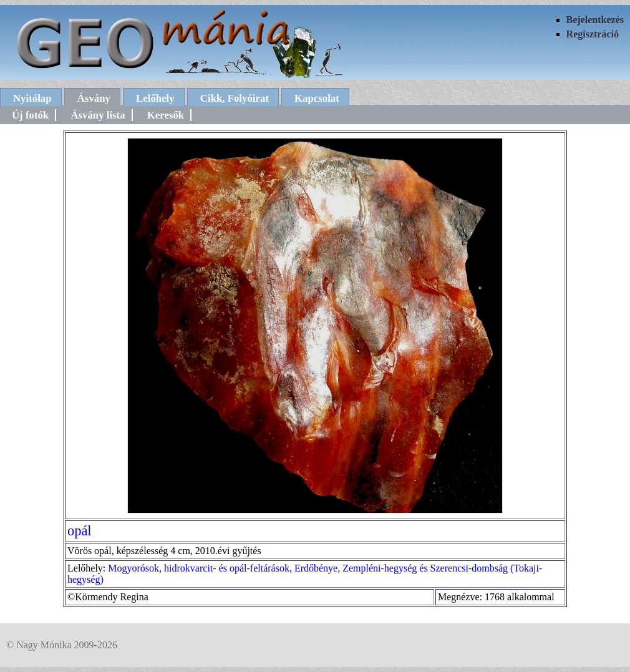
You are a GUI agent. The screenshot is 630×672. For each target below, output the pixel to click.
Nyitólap (32, 98)
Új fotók (30, 115)
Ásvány (94, 98)
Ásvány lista (98, 115)
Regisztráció (593, 34)
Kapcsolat (317, 98)
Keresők (166, 115)
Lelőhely (155, 98)
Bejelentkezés (595, 20)
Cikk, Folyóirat (235, 98)
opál (80, 531)
